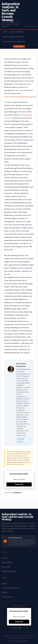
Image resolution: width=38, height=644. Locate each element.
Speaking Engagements (9, 571)
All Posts (4, 558)
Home (5, 32)
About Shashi (6, 567)
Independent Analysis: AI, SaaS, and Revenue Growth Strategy (11, 12)
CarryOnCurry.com (8, 597)
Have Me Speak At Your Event (14, 42)
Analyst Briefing (17, 32)
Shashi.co (5, 592)
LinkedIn (4, 584)
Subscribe (18, 46)
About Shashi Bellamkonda (14, 37)
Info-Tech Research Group (10, 588)
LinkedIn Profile (21, 440)
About (11, 641)
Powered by (13, 493)
